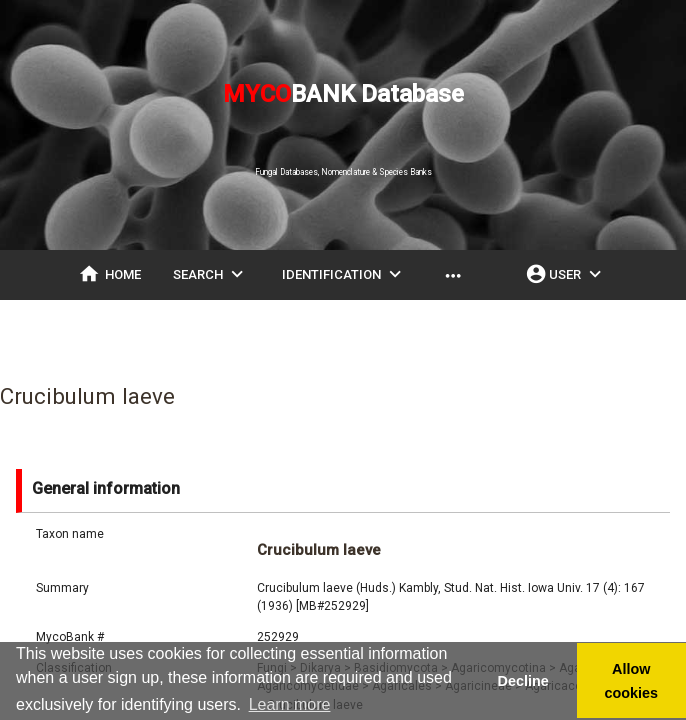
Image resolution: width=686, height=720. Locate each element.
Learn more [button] (290, 704)
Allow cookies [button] (632, 681)
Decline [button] (522, 681)
